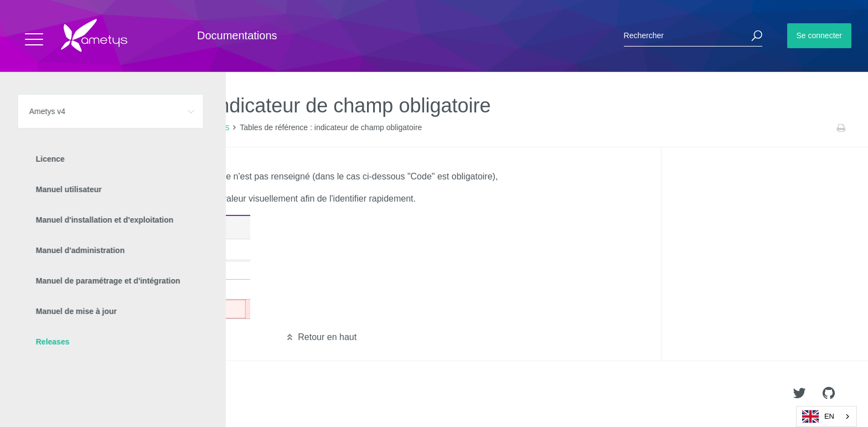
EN (818, 416)
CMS (222, 128)
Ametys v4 (70, 128)
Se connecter (820, 35)
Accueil (33, 128)
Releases (110, 128)
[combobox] (826, 416)
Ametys (73, 394)
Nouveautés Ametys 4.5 (169, 128)
